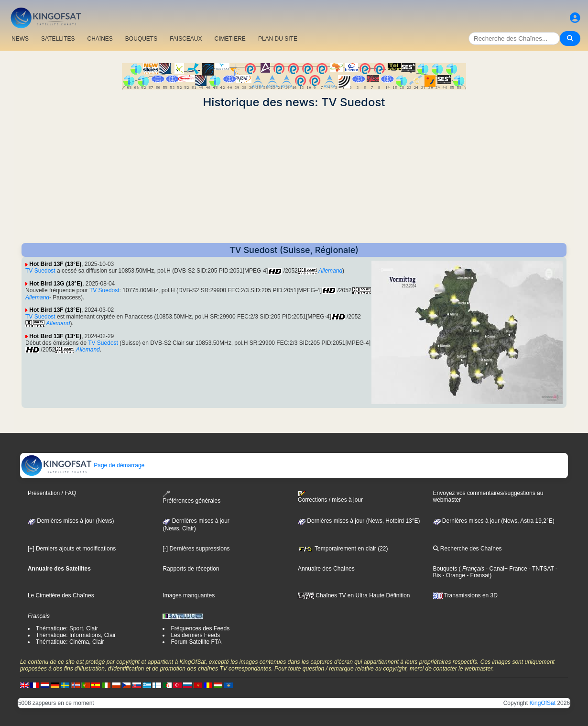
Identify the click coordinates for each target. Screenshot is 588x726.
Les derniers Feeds (195, 635)
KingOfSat (542, 703)
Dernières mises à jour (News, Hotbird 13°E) (359, 521)
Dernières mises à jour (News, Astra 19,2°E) (494, 521)
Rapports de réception (191, 569)
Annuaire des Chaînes (326, 569)
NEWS (20, 39)
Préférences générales (191, 497)
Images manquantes (189, 595)
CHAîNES (100, 39)
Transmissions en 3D (465, 595)
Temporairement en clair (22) (343, 549)
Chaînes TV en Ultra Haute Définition (354, 595)
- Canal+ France (506, 569)
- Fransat (477, 575)
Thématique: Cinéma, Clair (70, 642)
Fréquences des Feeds (200, 628)
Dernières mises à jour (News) (71, 521)
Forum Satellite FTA (196, 642)
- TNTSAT (541, 569)
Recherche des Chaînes (468, 549)
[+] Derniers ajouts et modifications (72, 549)
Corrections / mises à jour (330, 497)
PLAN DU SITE (278, 39)
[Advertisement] (294, 176)
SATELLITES (58, 39)
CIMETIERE (230, 39)
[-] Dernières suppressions (196, 549)
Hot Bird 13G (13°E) (56, 284)
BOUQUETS (141, 39)
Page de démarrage (82, 465)
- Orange (453, 575)
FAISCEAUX (186, 39)
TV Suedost (40, 271)
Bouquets (445, 569)
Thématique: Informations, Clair (76, 635)
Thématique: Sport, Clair (67, 628)
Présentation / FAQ (52, 493)
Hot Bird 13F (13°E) (55, 264)
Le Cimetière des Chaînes (61, 595)
